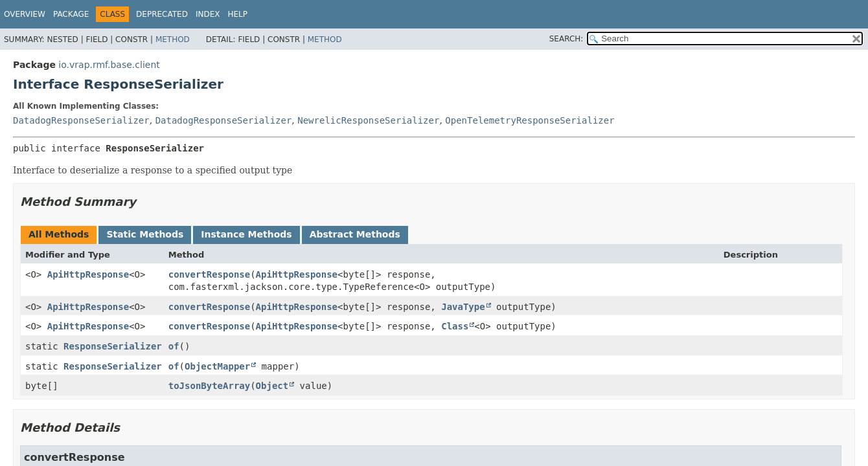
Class (455, 326)
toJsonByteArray (209, 386)
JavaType (463, 307)
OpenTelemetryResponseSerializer (530, 120)
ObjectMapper (217, 366)
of (174, 346)
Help (237, 14)
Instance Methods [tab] (246, 234)
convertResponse (209, 274)
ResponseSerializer (113, 346)
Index (208, 14)
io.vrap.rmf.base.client (109, 65)
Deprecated (162, 14)
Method (173, 39)
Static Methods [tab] (145, 234)
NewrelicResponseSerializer (368, 120)
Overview (25, 14)
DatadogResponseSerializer (81, 120)
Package (71, 14)
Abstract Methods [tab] (355, 234)
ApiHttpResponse (88, 274)
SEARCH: (566, 39)
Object (272, 386)
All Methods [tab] (59, 234)
